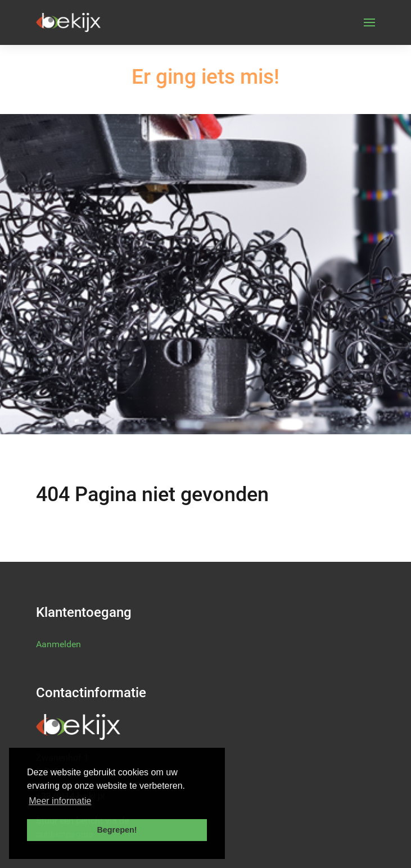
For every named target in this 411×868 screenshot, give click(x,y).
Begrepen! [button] (117, 830)
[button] (369, 22)
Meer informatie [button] (60, 801)
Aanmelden (58, 644)
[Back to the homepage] (68, 22)
